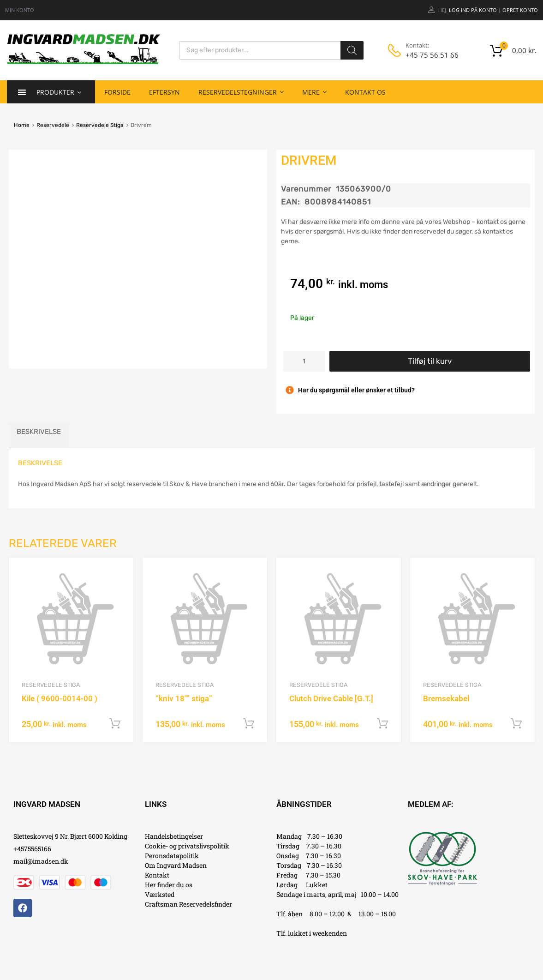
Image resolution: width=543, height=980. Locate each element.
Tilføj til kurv (430, 361)
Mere (314, 92)
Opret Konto (520, 10)
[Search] (352, 50)
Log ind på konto (473, 10)
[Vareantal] (304, 361)
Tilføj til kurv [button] (115, 724)
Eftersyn (164, 92)
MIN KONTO (20, 10)
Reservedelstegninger (241, 92)
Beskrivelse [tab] (39, 432)
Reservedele (53, 125)
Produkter (59, 92)
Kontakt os (365, 92)
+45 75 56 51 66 (428, 55)
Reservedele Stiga (100, 125)
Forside (117, 92)
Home (22, 125)
